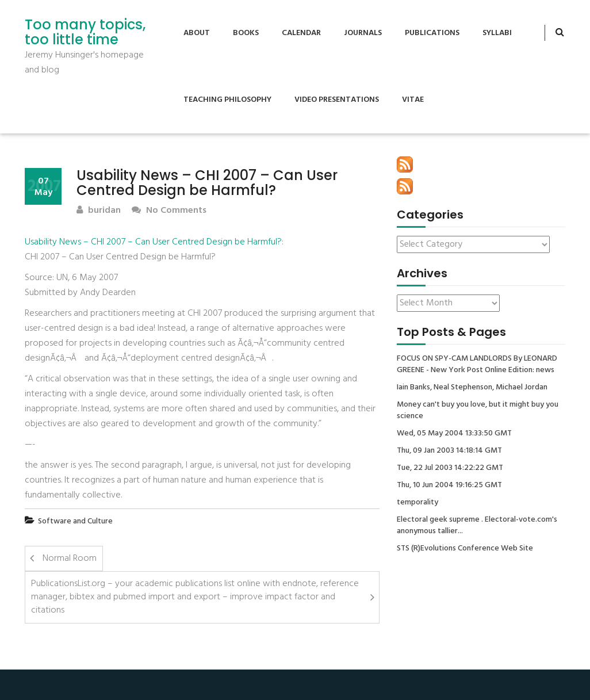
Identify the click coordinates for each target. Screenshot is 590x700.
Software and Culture (75, 521)
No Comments (169, 211)
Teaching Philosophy (227, 100)
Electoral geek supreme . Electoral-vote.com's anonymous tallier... (477, 526)
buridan (99, 211)
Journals (363, 33)
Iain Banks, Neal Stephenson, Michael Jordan (472, 388)
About (197, 33)
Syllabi (497, 33)
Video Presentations (337, 100)
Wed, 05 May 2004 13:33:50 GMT (454, 434)
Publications (432, 33)
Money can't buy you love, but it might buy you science (478, 411)
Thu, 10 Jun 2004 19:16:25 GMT (449, 485)
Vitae (413, 100)
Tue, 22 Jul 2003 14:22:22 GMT (450, 468)
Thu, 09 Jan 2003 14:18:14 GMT (449, 451)
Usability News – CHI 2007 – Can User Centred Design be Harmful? (153, 242)
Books (246, 33)
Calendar (301, 33)
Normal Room (70, 559)
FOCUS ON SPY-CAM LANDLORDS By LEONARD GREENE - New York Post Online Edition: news (477, 365)
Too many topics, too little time (85, 32)
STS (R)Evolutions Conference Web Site (465, 549)
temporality (417, 503)
